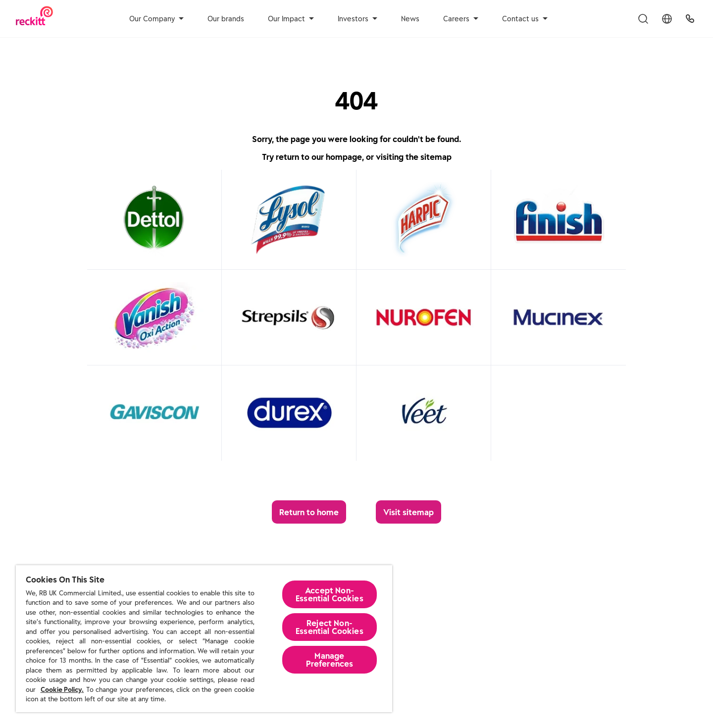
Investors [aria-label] (357, 19)
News (410, 19)
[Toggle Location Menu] (667, 19)
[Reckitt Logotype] (34, 19)
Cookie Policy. (62, 690)
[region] (204, 639)
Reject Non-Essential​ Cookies (330, 627)
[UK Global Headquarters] (690, 19)
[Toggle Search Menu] (643, 19)
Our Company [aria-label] (156, 19)
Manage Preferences (330, 660)
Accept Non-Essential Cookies (330, 594)
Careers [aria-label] (461, 19)
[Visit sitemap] (408, 512)
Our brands (226, 19)
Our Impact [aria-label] (291, 19)
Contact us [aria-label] (525, 19)
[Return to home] (309, 512)
